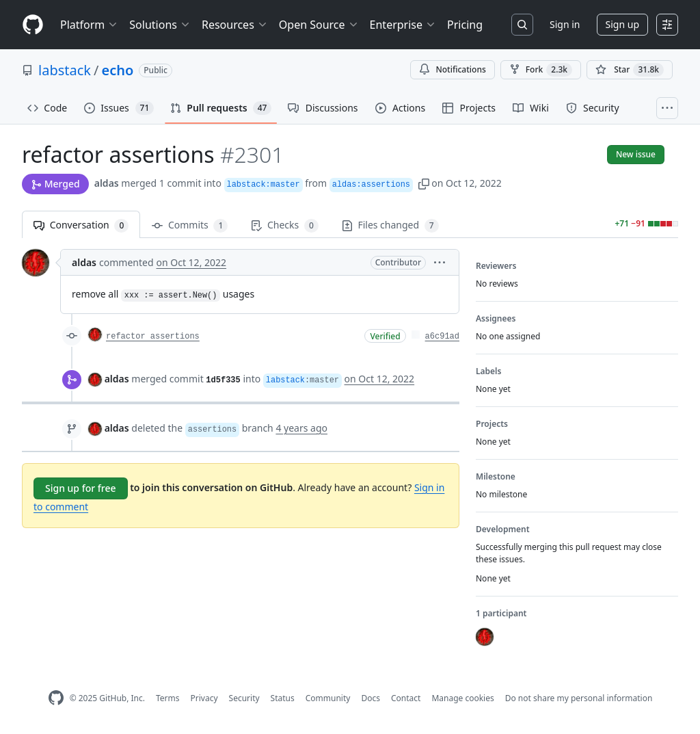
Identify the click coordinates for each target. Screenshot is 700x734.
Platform (89, 25)
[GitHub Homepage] (56, 698)
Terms (168, 698)
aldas (107, 183)
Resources (235, 25)
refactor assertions (153, 337)
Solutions (160, 25)
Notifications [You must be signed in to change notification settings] (452, 69)
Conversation (81, 225)
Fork (541, 70)
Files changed (390, 225)
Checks (284, 225)
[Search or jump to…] (522, 25)
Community (328, 698)
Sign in (565, 24)
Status (283, 698)
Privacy (204, 698)
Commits (190, 225)
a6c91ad (442, 337)
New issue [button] (636, 154)
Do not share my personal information (579, 698)
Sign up (622, 24)
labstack (65, 70)
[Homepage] (33, 25)
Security (244, 698)
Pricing (465, 25)
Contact (406, 698)
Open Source (319, 25)
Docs (371, 698)
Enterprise (403, 25)
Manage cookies (462, 698)
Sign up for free (81, 488)
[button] (424, 183)
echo (117, 70)
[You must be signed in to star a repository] (630, 70)
